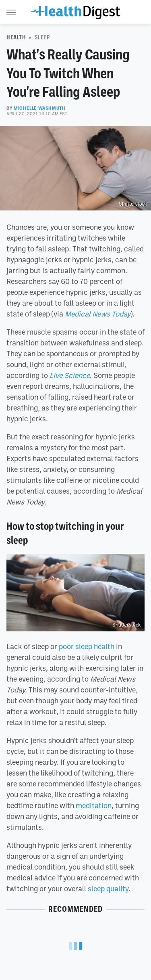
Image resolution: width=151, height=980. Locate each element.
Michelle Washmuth (39, 108)
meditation (94, 805)
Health (16, 37)
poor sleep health (87, 646)
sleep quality (108, 888)
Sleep (42, 37)
